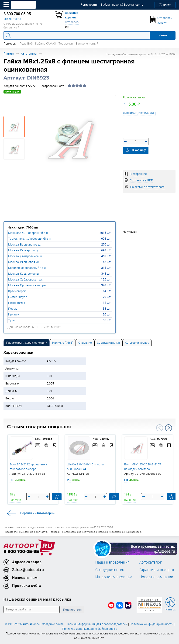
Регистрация (89, 5)
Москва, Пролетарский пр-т (27, 285)
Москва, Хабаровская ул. (25, 279)
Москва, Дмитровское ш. (25, 256)
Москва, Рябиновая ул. (24, 262)
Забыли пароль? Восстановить (122, 5)
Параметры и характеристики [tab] (27, 343)
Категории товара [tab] (137, 343)
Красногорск (17, 291)
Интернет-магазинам (114, 577)
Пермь (13, 309)
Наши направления (113, 562)
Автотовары (29, 54)
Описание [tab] (85, 343)
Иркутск (14, 314)
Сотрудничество (110, 570)
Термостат (66, 43)
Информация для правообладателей (103, 624)
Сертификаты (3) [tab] (108, 343)
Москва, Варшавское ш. (25, 244)
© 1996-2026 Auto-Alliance (22, 624)
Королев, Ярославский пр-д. (27, 268)
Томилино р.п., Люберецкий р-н (29, 239)
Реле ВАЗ (26, 43)
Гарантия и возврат (157, 570)
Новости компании (156, 577)
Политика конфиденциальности (151, 624)
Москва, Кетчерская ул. (24, 250)
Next (169, 428)
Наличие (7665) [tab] (63, 343)
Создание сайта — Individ (59, 624)
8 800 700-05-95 (21, 552)
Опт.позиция (12, 92)
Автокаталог (151, 562)
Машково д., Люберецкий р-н (28, 233)
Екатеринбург (17, 297)
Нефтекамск (17, 303)
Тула (11, 320)
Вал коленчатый (87, 43)
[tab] (27, 342)
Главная (9, 54)
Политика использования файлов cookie (90, 629)
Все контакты (12, 19)
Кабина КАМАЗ (46, 43)
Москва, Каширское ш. (24, 274)
